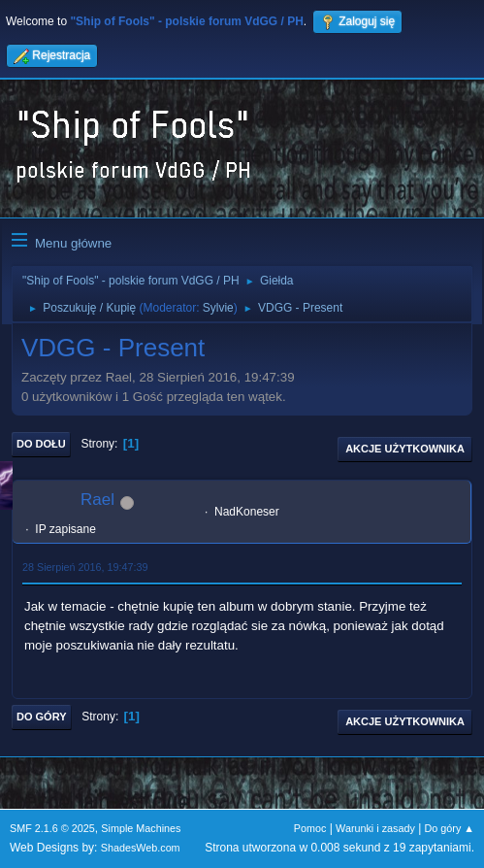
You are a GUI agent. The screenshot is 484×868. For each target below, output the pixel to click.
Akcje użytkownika (405, 449)
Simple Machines (141, 828)
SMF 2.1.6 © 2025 (52, 828)
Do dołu (41, 444)
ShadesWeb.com (141, 848)
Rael (97, 500)
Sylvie (218, 308)
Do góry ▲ (450, 828)
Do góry (42, 717)
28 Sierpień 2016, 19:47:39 (85, 567)
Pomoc (310, 828)
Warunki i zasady (375, 828)
